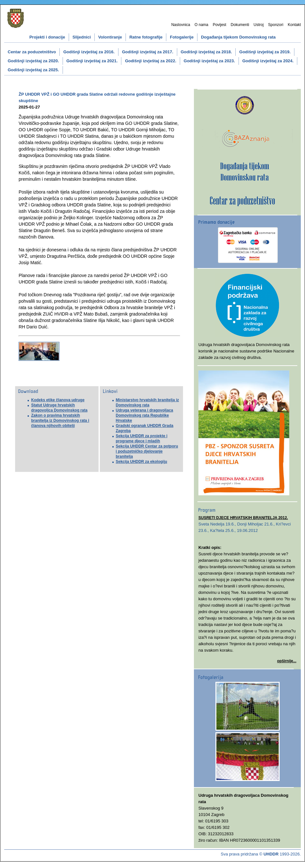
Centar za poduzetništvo (32, 52)
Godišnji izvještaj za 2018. (206, 52)
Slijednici (82, 37)
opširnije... (287, 661)
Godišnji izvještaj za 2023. (209, 61)
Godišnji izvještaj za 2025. (33, 70)
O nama (201, 25)
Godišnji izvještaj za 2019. (265, 52)
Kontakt (294, 25)
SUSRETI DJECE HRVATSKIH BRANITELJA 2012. (243, 518)
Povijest (220, 25)
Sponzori (276, 25)
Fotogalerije (182, 37)
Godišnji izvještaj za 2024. (268, 61)
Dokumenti (240, 25)
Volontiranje (110, 37)
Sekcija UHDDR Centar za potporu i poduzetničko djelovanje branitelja (147, 451)
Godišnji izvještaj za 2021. (92, 61)
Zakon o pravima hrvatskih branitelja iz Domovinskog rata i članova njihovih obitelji (60, 421)
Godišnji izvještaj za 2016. (89, 52)
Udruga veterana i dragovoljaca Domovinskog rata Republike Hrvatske (145, 415)
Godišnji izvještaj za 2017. (148, 52)
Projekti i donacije (47, 37)
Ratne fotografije (146, 37)
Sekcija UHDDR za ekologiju (142, 462)
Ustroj (259, 25)
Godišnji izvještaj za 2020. (33, 61)
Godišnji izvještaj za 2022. (151, 61)
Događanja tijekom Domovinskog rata (238, 37)
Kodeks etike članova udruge (58, 400)
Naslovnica (181, 25)
